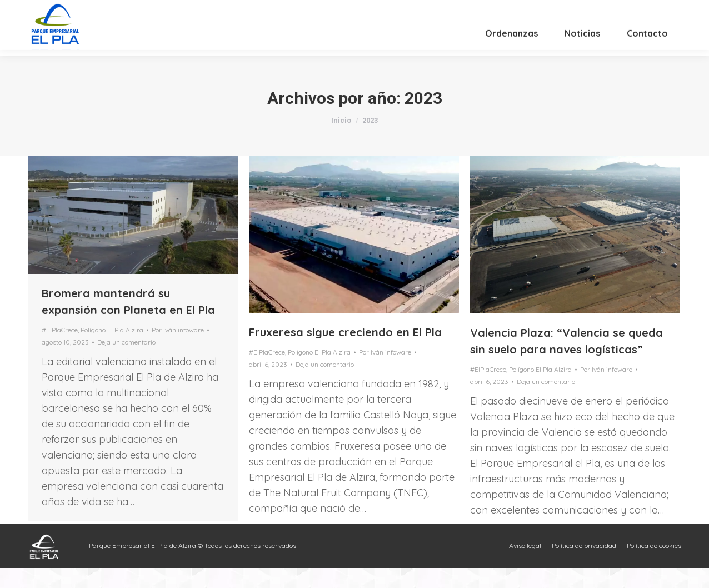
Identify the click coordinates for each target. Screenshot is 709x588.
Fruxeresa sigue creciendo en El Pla (345, 352)
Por (178, 350)
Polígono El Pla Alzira (112, 350)
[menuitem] (511, 59)
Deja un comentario (126, 362)
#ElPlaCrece (60, 350)
